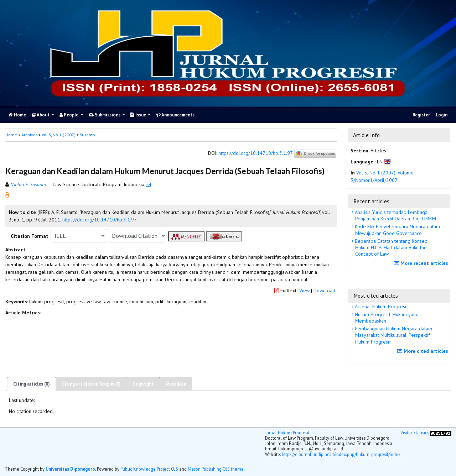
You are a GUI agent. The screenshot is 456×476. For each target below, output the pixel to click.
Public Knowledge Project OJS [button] (149, 469)
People (69, 115)
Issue (139, 115)
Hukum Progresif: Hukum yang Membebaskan (386, 318)
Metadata (176, 384)
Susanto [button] (87, 135)
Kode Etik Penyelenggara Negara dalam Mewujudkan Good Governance (397, 230)
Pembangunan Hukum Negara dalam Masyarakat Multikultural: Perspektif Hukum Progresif (393, 335)
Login (442, 115)
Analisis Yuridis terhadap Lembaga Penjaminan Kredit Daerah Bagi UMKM (395, 215)
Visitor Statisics (415, 433)
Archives (29, 135)
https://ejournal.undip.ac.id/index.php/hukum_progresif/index (341, 454)
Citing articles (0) (32, 384)
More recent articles (422, 263)
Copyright (143, 384)
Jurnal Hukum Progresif (287, 433)
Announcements (175, 115)
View (304, 291)
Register (421, 115)
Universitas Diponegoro (70, 469)
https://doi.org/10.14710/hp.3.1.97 (255, 153)
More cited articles (424, 351)
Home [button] (11, 135)
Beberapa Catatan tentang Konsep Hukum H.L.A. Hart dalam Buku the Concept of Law (390, 247)
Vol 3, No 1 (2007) (59, 135)
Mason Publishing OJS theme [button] (216, 469)
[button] (7, 194)
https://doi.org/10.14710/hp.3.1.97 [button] (100, 220)
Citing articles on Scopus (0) (91, 384)
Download (324, 291)
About (41, 115)
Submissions (105, 115)
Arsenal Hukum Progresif (381, 307)
